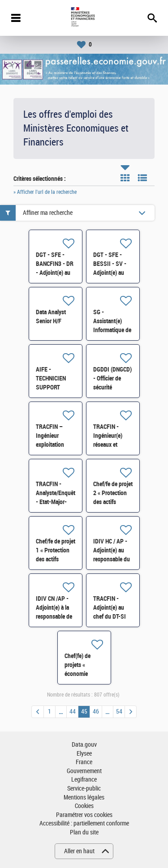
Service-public (84, 789)
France (84, 762)
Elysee (84, 754)
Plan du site (84, 832)
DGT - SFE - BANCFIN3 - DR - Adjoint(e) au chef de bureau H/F (55, 273)
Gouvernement (84, 771)
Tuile (125, 178)
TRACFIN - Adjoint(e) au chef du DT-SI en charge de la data (111, 616)
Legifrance (84, 780)
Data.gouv (84, 745)
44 (73, 712)
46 (96, 712)
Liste (142, 178)
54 (119, 712)
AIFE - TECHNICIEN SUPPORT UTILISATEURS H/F (54, 387)
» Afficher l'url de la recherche (45, 192)
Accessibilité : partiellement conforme (84, 823)
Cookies (84, 806)
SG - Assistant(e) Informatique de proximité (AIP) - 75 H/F (112, 330)
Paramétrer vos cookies (84, 815)
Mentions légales (84, 797)
